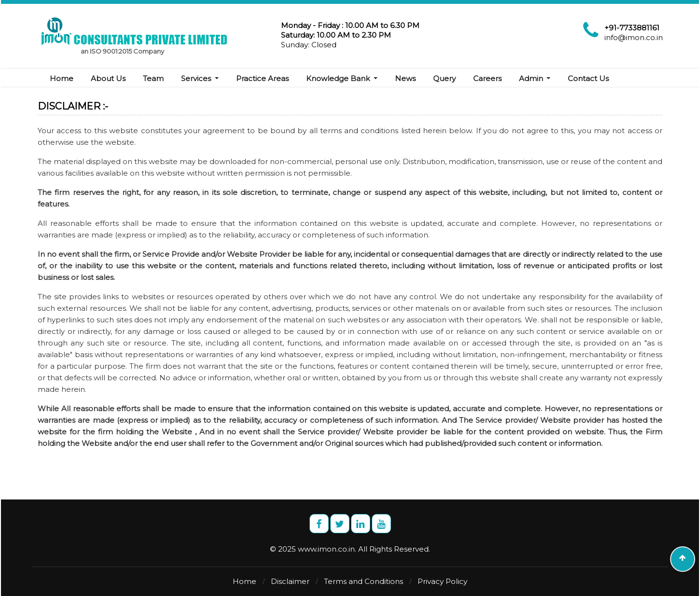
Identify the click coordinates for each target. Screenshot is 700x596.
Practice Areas (262, 78)
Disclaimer (290, 581)
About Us (108, 78)
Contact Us (588, 78)
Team (153, 78)
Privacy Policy (442, 581)
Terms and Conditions (364, 581)
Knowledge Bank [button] (339, 78)
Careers (487, 78)
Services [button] (197, 78)
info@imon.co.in (634, 37)
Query (444, 78)
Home (62, 78)
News (405, 78)
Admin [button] (532, 78)
